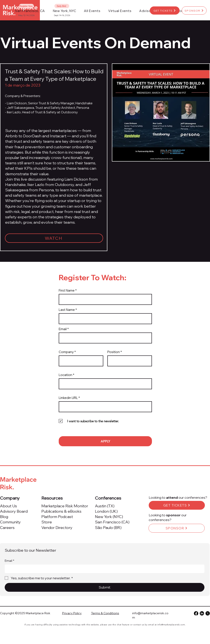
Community (10, 522)
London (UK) (106, 511)
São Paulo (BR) (108, 528)
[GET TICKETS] (165, 10)
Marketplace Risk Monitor (65, 506)
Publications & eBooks (61, 511)
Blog (4, 517)
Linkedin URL (68, 398)
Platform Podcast (57, 517)
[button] (92, 11)
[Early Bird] (62, 6)
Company (66, 352)
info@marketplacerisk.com (171, 625)
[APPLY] (105, 441)
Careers (7, 528)
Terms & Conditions (105, 613)
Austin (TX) (105, 506)
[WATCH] (54, 238)
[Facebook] (196, 613)
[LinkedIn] (202, 613)
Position (114, 352)
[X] (208, 613)
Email (63, 329)
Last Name (67, 310)
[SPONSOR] (194, 10)
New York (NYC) (109, 517)
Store (47, 522)
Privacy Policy (72, 613)
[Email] (103, 569)
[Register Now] (26, 6)
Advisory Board (14, 511)
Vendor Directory (57, 528)
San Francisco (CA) (112, 522)
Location (65, 375)
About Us (8, 506)
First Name (67, 290)
